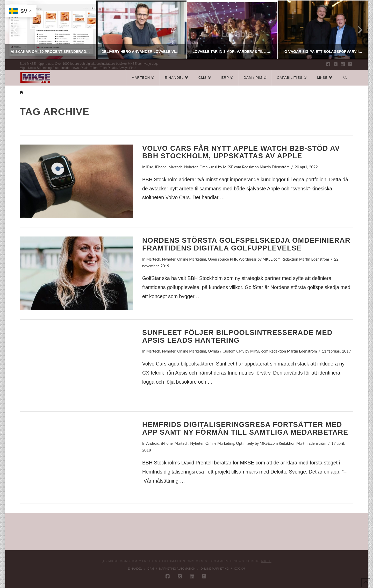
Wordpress (248, 259)
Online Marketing (192, 259)
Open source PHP (222, 259)
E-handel (135, 569)
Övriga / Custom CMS (226, 351)
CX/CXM (239, 569)
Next (357, 30)
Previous (16, 30)
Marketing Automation (177, 569)
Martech (175, 167)
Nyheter (191, 167)
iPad (150, 167)
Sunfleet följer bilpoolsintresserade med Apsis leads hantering (237, 336)
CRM (151, 569)
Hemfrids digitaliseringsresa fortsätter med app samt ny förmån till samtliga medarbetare (245, 428)
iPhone (161, 167)
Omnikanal (208, 167)
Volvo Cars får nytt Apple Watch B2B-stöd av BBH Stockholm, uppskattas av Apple (241, 152)
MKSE (266, 561)
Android (153, 443)
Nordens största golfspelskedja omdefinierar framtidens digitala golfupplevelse (246, 244)
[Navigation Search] (345, 78)
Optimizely (245, 443)
